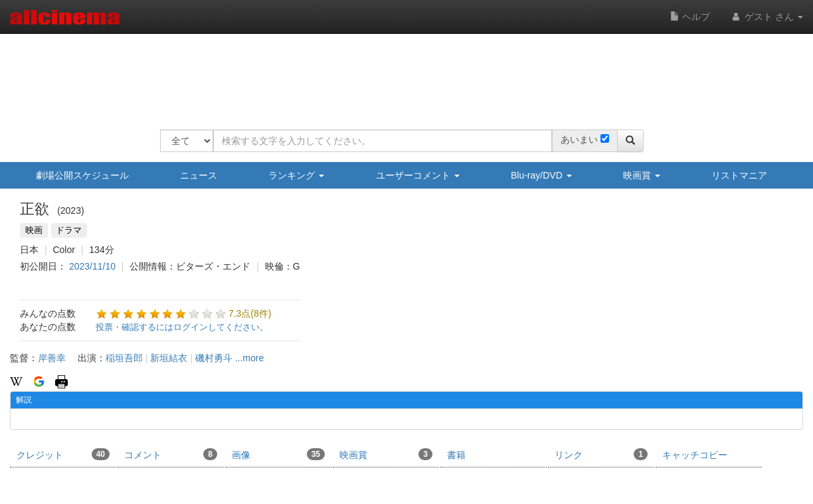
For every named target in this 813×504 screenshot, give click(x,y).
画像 (278, 454)
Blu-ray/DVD (541, 175)
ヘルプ (690, 17)
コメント (171, 454)
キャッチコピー (695, 455)
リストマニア (739, 175)
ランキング (296, 175)
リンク (601, 454)
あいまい (579, 139)
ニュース (199, 175)
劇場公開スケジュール (82, 175)
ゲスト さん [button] (767, 17)
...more (250, 358)
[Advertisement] (402, 73)
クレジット (63, 454)
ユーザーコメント (418, 175)
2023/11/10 (92, 266)
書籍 (456, 455)
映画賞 (642, 175)
